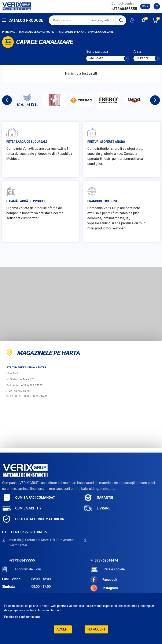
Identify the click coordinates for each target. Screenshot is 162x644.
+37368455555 (124, 9)
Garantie (98, 498)
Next (155, 100)
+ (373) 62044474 (105, 560)
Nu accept (96, 629)
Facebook (104, 580)
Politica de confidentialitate (22, 617)
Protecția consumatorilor (33, 519)
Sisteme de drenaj (71, 32)
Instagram (104, 588)
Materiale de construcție (37, 32)
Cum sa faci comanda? (28, 498)
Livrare (97, 508)
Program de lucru (22, 569)
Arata (137, 52)
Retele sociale (108, 569)
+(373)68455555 (22, 560)
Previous (7, 100)
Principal (8, 32)
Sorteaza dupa (97, 52)
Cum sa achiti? (22, 508)
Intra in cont (132, 20)
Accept (63, 629)
